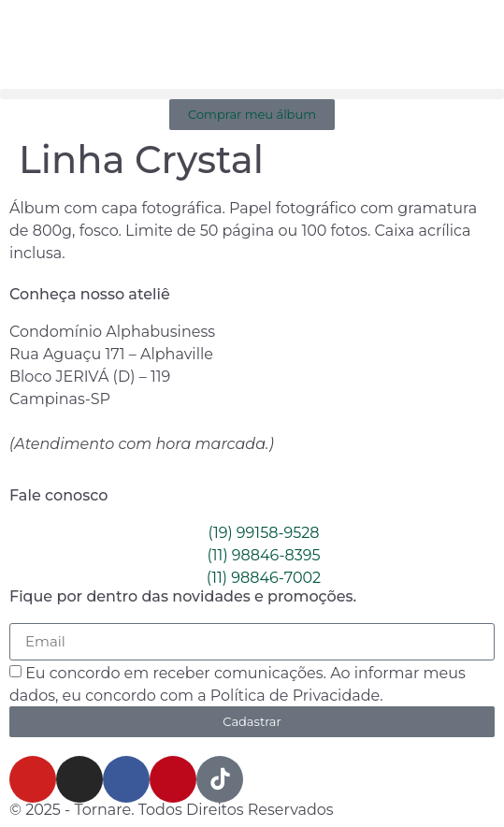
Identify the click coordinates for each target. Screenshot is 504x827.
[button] (252, 94)
